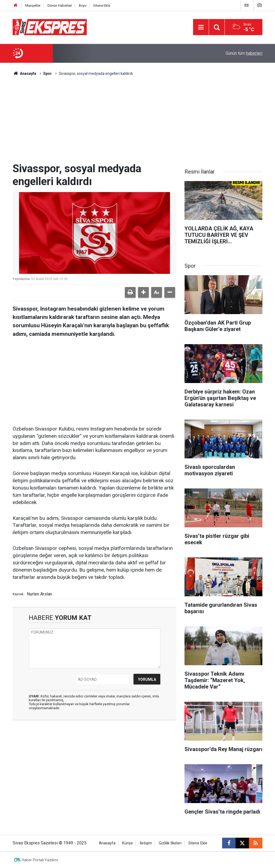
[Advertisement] (137, 122)
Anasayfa (24, 73)
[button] (143, 292)
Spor (48, 73)
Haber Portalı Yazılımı (40, 860)
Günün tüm (244, 53)
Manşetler (33, 5)
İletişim (146, 843)
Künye (128, 843)
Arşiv (83, 5)
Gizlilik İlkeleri (170, 843)
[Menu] (201, 27)
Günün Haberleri (60, 5)
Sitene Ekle (102, 5)
